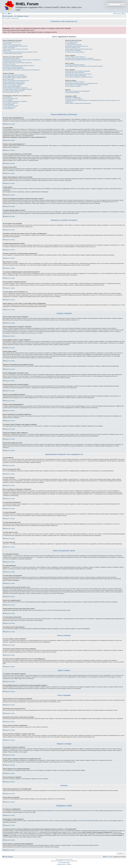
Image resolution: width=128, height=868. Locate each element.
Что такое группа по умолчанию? (73, 50)
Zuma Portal (66, 860)
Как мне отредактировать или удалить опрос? (14, 82)
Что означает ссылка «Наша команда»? (75, 52)
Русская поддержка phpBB (64, 863)
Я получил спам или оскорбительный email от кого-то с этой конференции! (83, 60)
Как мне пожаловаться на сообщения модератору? (15, 88)
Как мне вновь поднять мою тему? (11, 92)
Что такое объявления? (9, 104)
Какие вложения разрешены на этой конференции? (78, 91)
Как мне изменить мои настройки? (11, 58)
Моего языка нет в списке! (9, 64)
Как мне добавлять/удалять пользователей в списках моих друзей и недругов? (84, 66)
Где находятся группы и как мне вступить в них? (77, 46)
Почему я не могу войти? (9, 48)
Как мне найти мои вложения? (72, 93)
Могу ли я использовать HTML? (10, 98)
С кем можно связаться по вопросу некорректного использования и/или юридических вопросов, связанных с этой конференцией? (92, 101)
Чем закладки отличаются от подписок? (75, 82)
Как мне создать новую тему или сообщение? (14, 75)
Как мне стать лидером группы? (73, 48)
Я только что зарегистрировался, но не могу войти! (15, 46)
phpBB (87, 265)
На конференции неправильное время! (12, 61)
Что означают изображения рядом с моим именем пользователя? (19, 66)
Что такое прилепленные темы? (11, 106)
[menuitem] (10, 14)
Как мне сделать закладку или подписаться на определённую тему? (81, 83)
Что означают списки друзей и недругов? (75, 65)
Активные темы (15, 18)
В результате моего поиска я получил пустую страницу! (78, 74)
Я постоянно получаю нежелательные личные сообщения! (79, 58)
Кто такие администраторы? (72, 42)
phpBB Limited (51, 811)
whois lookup (102, 831)
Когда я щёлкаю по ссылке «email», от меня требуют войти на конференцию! (21, 70)
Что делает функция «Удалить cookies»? (13, 53)
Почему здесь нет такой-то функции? (74, 99)
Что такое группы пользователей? (73, 45)
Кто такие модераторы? (71, 43)
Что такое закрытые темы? (9, 107)
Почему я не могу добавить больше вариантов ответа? (16, 81)
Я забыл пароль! (7, 50)
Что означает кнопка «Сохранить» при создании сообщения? (17, 89)
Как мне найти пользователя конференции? (76, 75)
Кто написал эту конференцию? (73, 97)
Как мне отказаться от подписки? (73, 86)
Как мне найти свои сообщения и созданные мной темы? (79, 77)
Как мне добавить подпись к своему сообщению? (15, 78)
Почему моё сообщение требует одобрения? (14, 91)
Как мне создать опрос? (9, 79)
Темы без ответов (6, 18)
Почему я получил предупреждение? (12, 86)
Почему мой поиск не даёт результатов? (75, 73)
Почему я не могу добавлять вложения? (12, 85)
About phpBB (32, 812)
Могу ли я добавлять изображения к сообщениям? (15, 101)
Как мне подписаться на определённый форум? (77, 85)
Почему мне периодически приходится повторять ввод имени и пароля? (20, 52)
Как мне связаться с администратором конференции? (78, 103)
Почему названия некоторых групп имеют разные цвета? (79, 49)
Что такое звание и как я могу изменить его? (14, 68)
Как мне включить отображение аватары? (13, 67)
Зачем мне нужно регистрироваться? (12, 42)
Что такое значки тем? (8, 109)
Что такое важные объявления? (10, 103)
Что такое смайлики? (8, 100)
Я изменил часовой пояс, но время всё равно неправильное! (17, 63)
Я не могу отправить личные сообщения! (75, 57)
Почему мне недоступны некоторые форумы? (14, 83)
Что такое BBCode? (8, 97)
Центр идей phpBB (88, 821)
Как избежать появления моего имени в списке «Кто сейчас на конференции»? (22, 60)
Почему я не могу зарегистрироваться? (12, 45)
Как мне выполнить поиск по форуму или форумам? (78, 71)
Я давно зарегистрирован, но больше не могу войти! (15, 49)
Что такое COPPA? (7, 43)
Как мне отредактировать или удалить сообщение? (15, 76)
